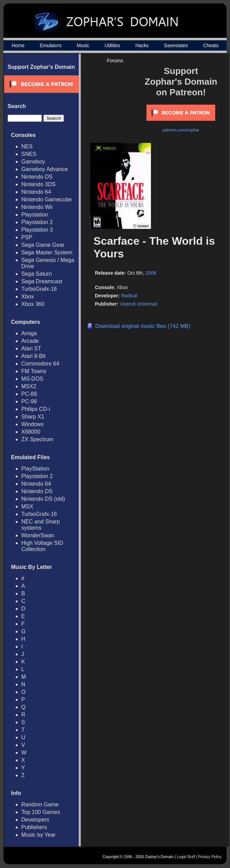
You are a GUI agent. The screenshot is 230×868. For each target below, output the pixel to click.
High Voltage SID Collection (42, 546)
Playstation (35, 215)
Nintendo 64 (36, 192)
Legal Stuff (186, 857)
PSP (27, 237)
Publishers (34, 827)
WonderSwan (38, 535)
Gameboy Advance (45, 169)
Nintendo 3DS (39, 184)
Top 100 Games (41, 812)
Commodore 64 (40, 364)
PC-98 (29, 401)
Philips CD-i (36, 409)
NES (27, 146)
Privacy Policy (210, 857)
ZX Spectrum (37, 439)
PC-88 (29, 394)
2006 (151, 273)
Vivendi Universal (138, 304)
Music (83, 45)
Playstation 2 (37, 222)
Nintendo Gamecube (47, 199)
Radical (129, 296)
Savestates (176, 45)
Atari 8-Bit (33, 356)
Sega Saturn (37, 274)
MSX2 (29, 386)
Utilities (112, 45)
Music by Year (39, 835)
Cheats (211, 45)
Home (18, 45)
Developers (35, 820)
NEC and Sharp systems (41, 525)
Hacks (142, 45)
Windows (32, 424)
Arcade (30, 341)
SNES (29, 154)
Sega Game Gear (43, 245)
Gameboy (33, 162)
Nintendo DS (37, 177)
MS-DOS (32, 379)
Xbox (28, 297)
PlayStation (35, 469)
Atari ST (31, 348)
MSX (27, 506)
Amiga (29, 333)
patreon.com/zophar (181, 130)
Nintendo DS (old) (43, 499)
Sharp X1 (33, 417)
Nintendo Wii (37, 207)
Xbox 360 (33, 304)
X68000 (31, 432)
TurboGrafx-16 (39, 289)
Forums (115, 61)
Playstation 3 (37, 230)
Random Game (40, 805)
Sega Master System (47, 252)
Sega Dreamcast (42, 281)
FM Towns (34, 371)
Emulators (51, 45)
